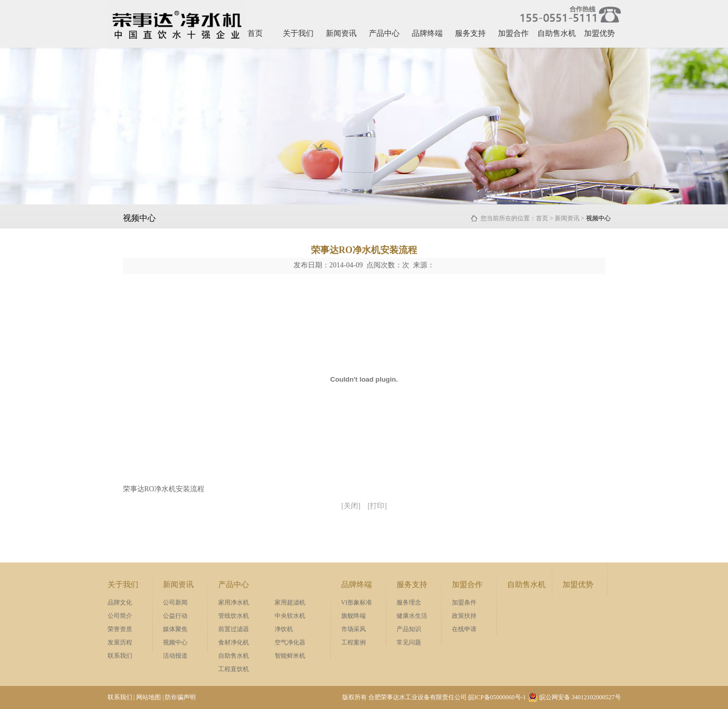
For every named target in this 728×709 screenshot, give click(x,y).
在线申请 (464, 629)
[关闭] (351, 506)
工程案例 (353, 642)
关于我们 (298, 33)
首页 (255, 33)
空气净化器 (290, 642)
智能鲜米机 (290, 656)
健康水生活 (412, 616)
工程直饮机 (234, 669)
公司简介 (120, 616)
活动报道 (175, 656)
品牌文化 (120, 602)
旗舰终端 (353, 616)
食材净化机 (234, 642)
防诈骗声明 (180, 697)
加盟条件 (464, 602)
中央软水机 (290, 616)
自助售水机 (557, 33)
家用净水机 (234, 602)
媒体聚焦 (175, 629)
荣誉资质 (120, 629)
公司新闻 (175, 602)
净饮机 (284, 629)
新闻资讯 (341, 33)
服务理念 (409, 602)
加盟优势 (599, 33)
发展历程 (120, 642)
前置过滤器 (234, 629)
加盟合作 (513, 33)
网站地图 (149, 697)
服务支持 (470, 33)
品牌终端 (427, 33)
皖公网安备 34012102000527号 (574, 697)
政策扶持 (464, 616)
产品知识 (409, 629)
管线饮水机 (234, 616)
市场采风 (353, 629)
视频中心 (175, 642)
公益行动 (175, 616)
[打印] (377, 506)
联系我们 (120, 656)
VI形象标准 (357, 602)
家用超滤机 (290, 602)
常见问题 (409, 642)
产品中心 (384, 33)
